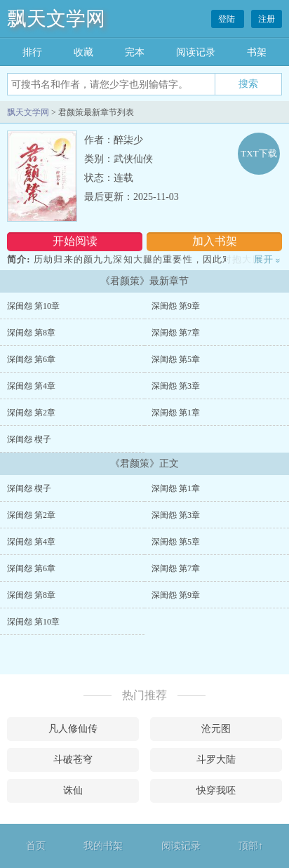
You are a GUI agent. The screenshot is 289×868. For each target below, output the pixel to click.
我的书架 (103, 846)
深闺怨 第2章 (31, 413)
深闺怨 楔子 (29, 439)
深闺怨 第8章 (31, 333)
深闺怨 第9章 (176, 306)
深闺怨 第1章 (176, 413)
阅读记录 (196, 52)
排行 (32, 52)
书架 (257, 52)
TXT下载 (258, 153)
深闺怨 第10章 (33, 306)
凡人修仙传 (73, 729)
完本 (135, 52)
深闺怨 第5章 (176, 359)
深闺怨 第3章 (176, 386)
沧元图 (216, 729)
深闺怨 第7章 (176, 333)
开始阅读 (75, 241)
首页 (36, 846)
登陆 (228, 19)
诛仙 (73, 790)
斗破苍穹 (73, 760)
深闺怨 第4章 (31, 386)
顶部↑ (251, 846)
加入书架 (215, 241)
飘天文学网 (56, 19)
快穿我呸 (216, 790)
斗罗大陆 (216, 760)
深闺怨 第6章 (31, 359)
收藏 (83, 52)
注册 (267, 19)
